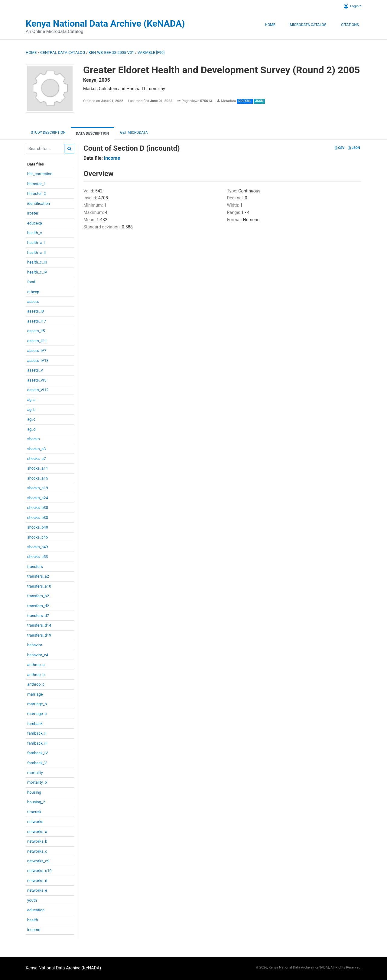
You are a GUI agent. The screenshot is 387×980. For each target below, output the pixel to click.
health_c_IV (37, 272)
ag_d (31, 429)
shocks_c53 (38, 557)
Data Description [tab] (92, 133)
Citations (350, 25)
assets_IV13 (38, 361)
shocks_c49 (38, 547)
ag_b (31, 410)
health (33, 920)
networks (35, 822)
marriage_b (37, 704)
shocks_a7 (37, 459)
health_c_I (36, 243)
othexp (33, 292)
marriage (35, 694)
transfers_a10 (39, 586)
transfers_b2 (38, 596)
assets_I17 (37, 321)
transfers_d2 (38, 606)
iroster (33, 213)
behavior (35, 645)
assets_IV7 (37, 351)
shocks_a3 (37, 449)
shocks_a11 (38, 468)
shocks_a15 (38, 478)
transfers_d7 (38, 616)
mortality (35, 773)
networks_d (37, 881)
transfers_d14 (39, 625)
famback (35, 724)
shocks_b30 (38, 508)
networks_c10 (39, 871)
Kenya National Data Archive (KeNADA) (105, 23)
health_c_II (36, 252)
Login (351, 6)
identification (39, 203)
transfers (35, 567)
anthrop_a (36, 665)
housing (34, 792)
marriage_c (37, 714)
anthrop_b (36, 675)
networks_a (37, 832)
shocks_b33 (38, 518)
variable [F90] (151, 52)
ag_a (31, 400)
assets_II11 (37, 341)
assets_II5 (36, 331)
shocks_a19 (38, 488)
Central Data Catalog (63, 52)
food (31, 282)
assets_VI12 (38, 390)
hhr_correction (40, 174)
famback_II (37, 733)
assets (33, 302)
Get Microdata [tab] (133, 133)
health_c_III (37, 262)
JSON (354, 148)
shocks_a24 (38, 498)
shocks (33, 439)
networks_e (37, 890)
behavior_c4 (38, 655)
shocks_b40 (38, 527)
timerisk (34, 812)
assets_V (35, 370)
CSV (340, 148)
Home (270, 25)
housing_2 (36, 802)
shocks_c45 (38, 537)
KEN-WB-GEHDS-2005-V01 (111, 52)
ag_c (31, 419)
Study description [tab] (48, 133)
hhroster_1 (36, 184)
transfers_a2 (38, 576)
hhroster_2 (36, 193)
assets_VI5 (37, 380)
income (34, 930)
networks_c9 (38, 861)
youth (32, 900)
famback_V (37, 763)
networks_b (37, 841)
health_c (34, 233)
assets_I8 (36, 311)
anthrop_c (36, 684)
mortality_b (37, 782)
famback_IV (37, 753)
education (36, 910)
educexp (35, 223)
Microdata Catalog (308, 25)
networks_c (37, 851)
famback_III (37, 743)
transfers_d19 (39, 635)
